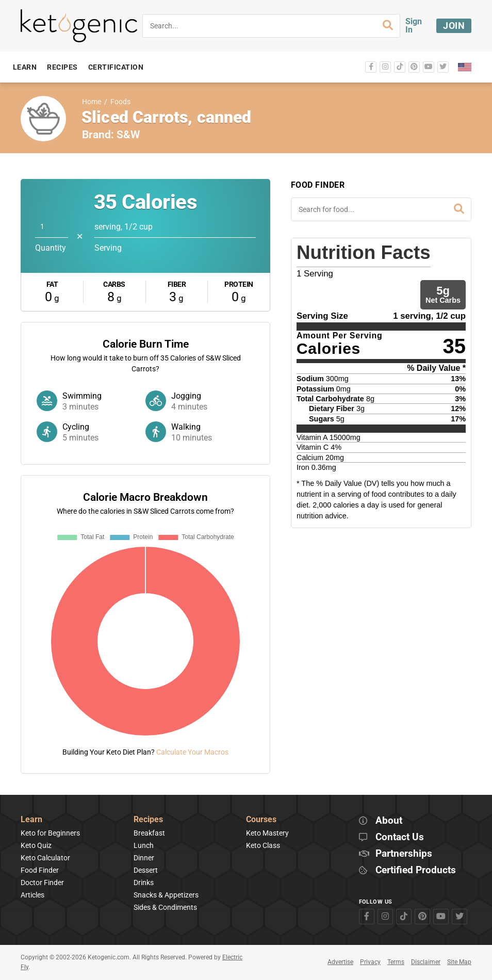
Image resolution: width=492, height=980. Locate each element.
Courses (261, 820)
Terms (396, 962)
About (389, 821)
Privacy (370, 962)
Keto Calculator (45, 858)
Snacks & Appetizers (166, 895)
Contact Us (400, 837)
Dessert (146, 870)
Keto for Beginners (50, 833)
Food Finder (40, 870)
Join (454, 26)
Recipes (148, 820)
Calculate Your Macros (192, 752)
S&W (128, 135)
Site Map (459, 962)
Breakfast (149, 833)
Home (92, 102)
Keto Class (263, 845)
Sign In (414, 26)
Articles (32, 895)
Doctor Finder (42, 883)
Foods (120, 102)
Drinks (144, 883)
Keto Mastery (267, 833)
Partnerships (404, 854)
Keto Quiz (36, 845)
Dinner (144, 858)
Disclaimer (426, 962)
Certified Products (416, 870)
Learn (31, 820)
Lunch (144, 845)
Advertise (340, 962)
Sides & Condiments (165, 907)
